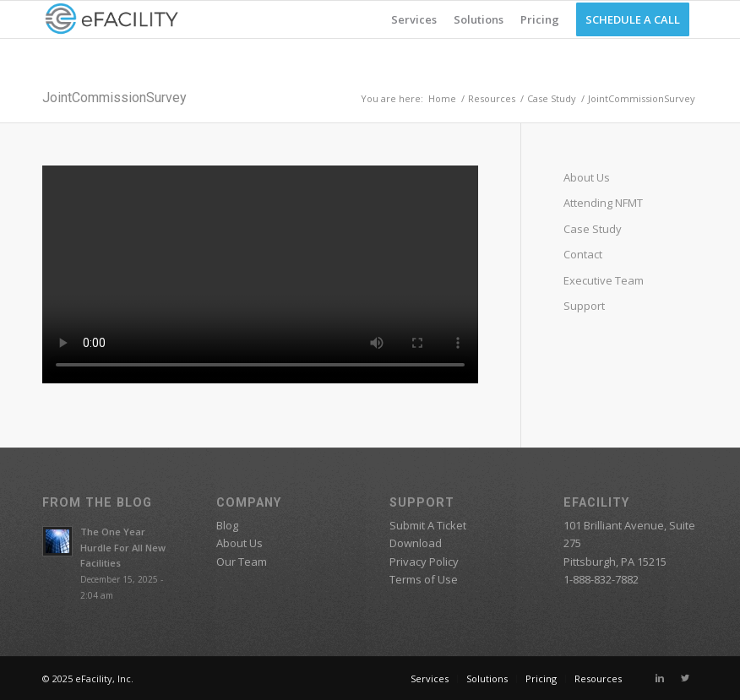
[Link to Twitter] (685, 678)
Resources (492, 98)
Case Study (552, 98)
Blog (227, 525)
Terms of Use (424, 579)
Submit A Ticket (428, 525)
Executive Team (604, 280)
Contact (583, 254)
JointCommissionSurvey (114, 98)
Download (416, 543)
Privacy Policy (424, 562)
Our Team (242, 562)
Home (442, 98)
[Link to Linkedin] (660, 678)
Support (584, 306)
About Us (587, 177)
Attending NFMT (603, 203)
